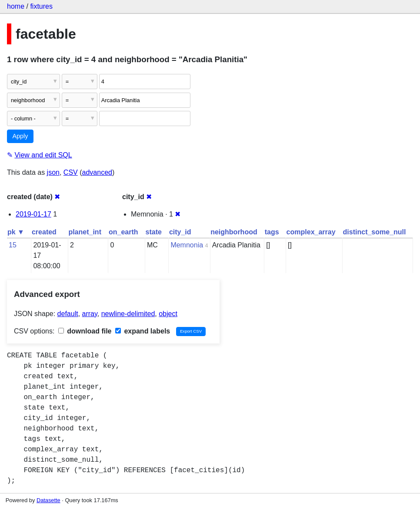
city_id (180, 232)
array (90, 314)
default (68, 314)
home (16, 6)
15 (13, 245)
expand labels (143, 331)
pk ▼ (16, 232)
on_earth (123, 232)
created (44, 232)
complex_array (311, 232)
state (154, 232)
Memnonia (187, 245)
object (168, 314)
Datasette (48, 500)
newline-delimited (128, 314)
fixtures (41, 6)
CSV (71, 172)
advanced (97, 172)
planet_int (85, 232)
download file (85, 331)
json (53, 172)
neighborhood (234, 232)
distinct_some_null (375, 232)
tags (272, 232)
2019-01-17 (33, 214)
